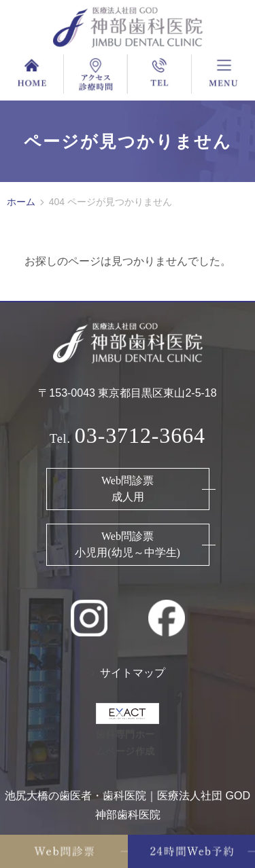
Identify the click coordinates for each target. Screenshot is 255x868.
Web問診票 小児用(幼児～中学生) (128, 544)
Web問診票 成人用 (128, 489)
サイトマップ (133, 673)
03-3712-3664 (140, 435)
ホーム (21, 202)
